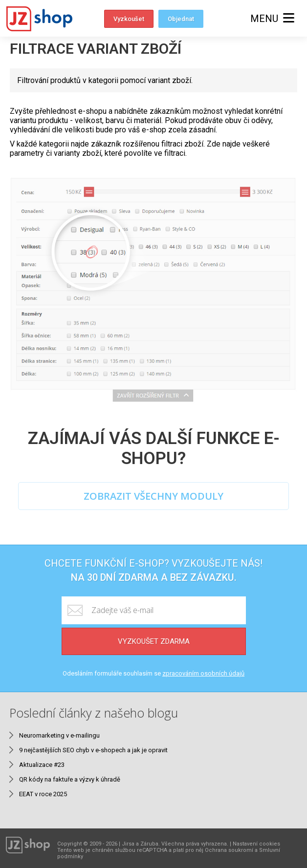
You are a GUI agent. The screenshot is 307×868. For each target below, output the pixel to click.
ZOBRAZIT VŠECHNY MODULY (153, 496)
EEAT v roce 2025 (43, 794)
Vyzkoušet (129, 19)
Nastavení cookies (256, 844)
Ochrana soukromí (229, 850)
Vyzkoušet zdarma (154, 641)
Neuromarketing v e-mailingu (59, 735)
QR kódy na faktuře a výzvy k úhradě (70, 779)
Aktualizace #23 (42, 765)
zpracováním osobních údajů (203, 673)
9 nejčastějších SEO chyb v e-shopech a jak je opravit (93, 750)
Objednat (181, 19)
